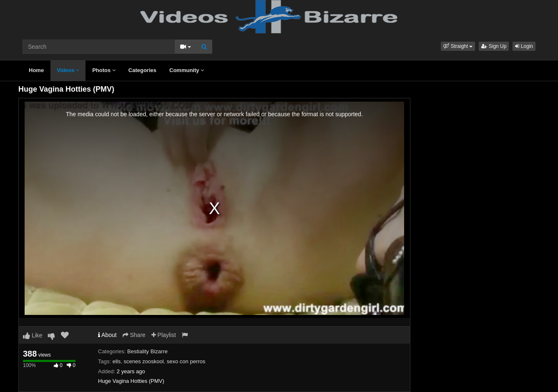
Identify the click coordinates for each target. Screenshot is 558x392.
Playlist (164, 335)
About (107, 335)
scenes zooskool (143, 361)
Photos (104, 70)
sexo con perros (186, 361)
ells (117, 361)
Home (36, 70)
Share (134, 335)
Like (33, 335)
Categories (142, 70)
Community (187, 70)
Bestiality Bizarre (147, 351)
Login (524, 46)
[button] (458, 46)
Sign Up (494, 46)
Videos (68, 70)
